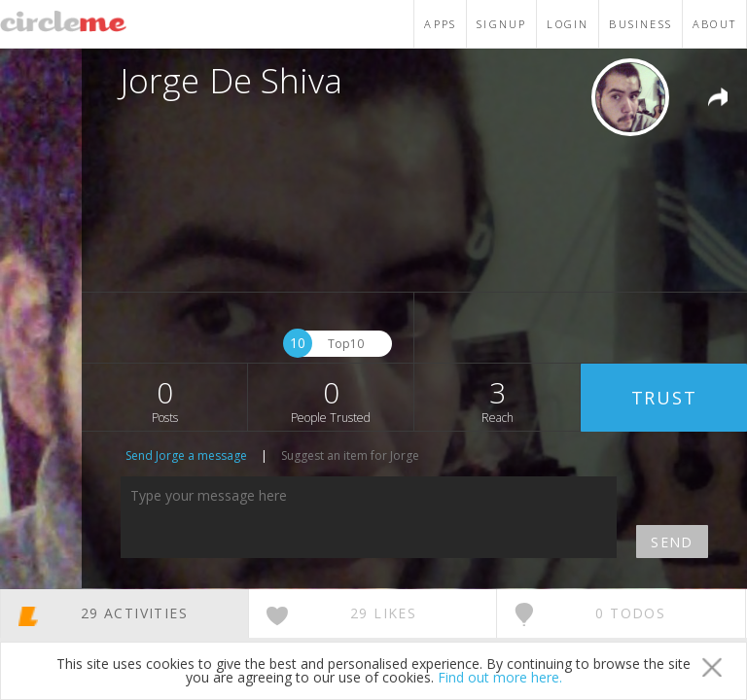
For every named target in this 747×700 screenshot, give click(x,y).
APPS (440, 24)
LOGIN (568, 24)
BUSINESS (640, 24)
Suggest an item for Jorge (350, 455)
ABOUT (714, 24)
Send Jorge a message (186, 455)
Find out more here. (500, 677)
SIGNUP (501, 24)
